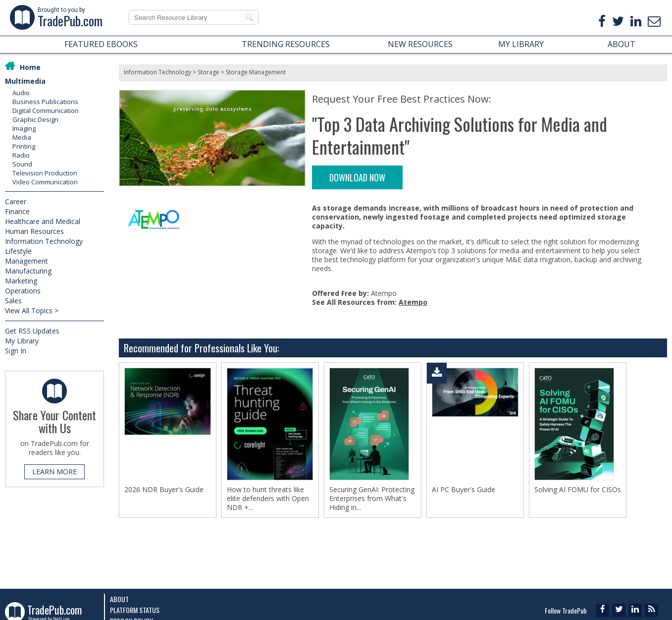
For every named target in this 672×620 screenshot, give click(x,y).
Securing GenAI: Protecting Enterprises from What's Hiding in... (372, 499)
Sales (13, 301)
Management (26, 261)
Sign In (16, 351)
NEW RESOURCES (420, 44)
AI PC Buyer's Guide (464, 490)
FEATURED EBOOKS (101, 44)
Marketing (21, 281)
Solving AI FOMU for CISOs (578, 490)
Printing (24, 146)
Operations (23, 291)
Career (16, 201)
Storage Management (256, 72)
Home (30, 67)
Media (22, 137)
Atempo (413, 302)
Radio (21, 155)
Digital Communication (46, 111)
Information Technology (44, 241)
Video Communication (45, 182)
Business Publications (45, 102)
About (119, 599)
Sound (22, 164)
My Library (22, 341)
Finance (17, 211)
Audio (21, 93)
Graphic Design (35, 119)
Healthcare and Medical (43, 221)
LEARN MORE (54, 472)
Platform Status (135, 610)
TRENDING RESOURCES (286, 44)
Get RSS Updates (32, 331)
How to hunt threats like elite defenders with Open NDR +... (268, 499)
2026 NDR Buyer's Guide (164, 490)
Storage (208, 72)
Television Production (45, 173)
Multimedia (25, 81)
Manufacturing (28, 271)
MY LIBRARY (521, 44)
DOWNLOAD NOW (357, 177)
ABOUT (621, 44)
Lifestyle (18, 251)
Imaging (24, 128)
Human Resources (34, 231)
